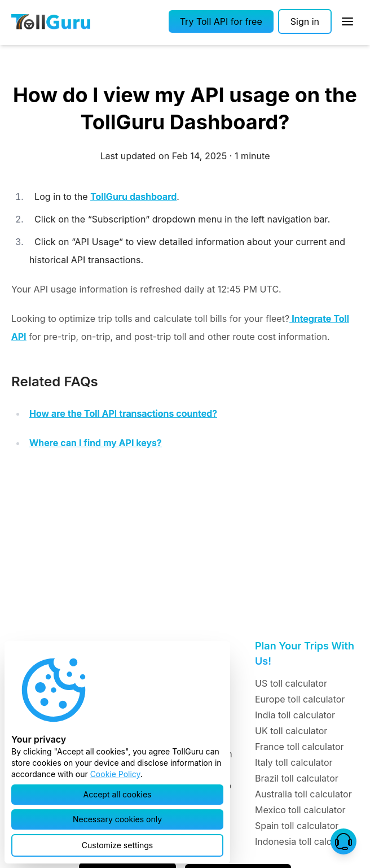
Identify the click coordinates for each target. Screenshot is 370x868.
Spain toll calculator (297, 826)
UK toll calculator (291, 731)
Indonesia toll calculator (305, 841)
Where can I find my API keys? (96, 443)
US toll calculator (291, 683)
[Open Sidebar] (347, 21)
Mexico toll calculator (300, 810)
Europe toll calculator (300, 699)
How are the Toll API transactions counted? (123, 413)
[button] (221, 21)
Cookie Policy (115, 774)
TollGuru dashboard (133, 197)
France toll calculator (299, 747)
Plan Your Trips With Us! (305, 653)
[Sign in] (305, 21)
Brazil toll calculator (297, 778)
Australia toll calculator (303, 794)
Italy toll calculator (294, 762)
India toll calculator (295, 715)
